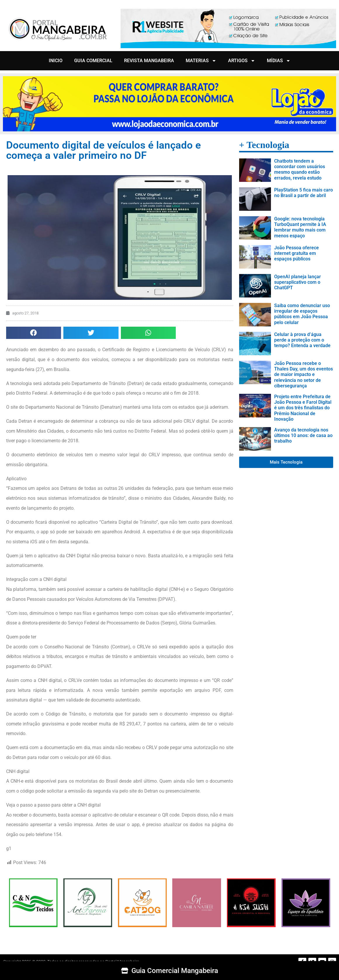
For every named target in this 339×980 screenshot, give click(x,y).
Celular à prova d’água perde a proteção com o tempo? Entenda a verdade (302, 340)
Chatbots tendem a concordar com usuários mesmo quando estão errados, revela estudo (300, 169)
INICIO (56, 61)
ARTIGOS (242, 61)
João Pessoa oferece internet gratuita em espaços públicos (297, 253)
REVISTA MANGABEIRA (149, 61)
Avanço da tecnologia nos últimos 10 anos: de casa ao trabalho (303, 435)
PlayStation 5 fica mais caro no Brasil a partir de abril (304, 193)
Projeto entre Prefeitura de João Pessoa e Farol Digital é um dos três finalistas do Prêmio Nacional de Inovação (303, 408)
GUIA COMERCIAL (93, 61)
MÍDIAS (279, 61)
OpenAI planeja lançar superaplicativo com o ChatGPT (298, 282)
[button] (34, 333)
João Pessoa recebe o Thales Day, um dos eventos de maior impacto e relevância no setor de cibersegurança (304, 375)
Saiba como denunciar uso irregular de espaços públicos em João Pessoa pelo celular (302, 314)
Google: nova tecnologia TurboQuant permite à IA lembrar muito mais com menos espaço (300, 227)
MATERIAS (201, 61)
